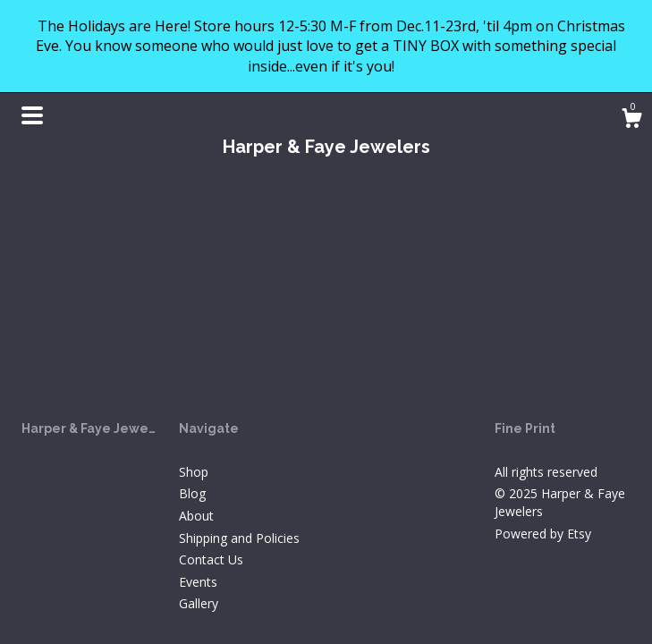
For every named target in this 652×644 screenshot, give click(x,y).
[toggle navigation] (32, 115)
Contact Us (211, 559)
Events (198, 582)
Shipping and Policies (239, 538)
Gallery (199, 603)
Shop (194, 472)
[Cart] (631, 120)
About (196, 516)
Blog (192, 493)
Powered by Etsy (543, 534)
